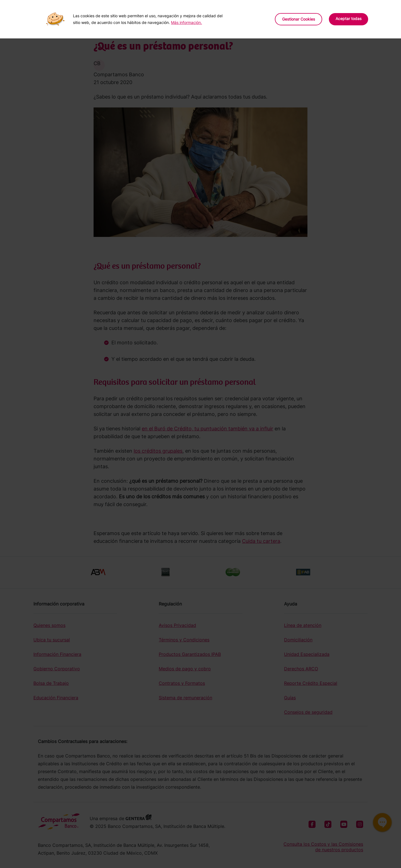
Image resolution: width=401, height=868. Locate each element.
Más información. (186, 22)
